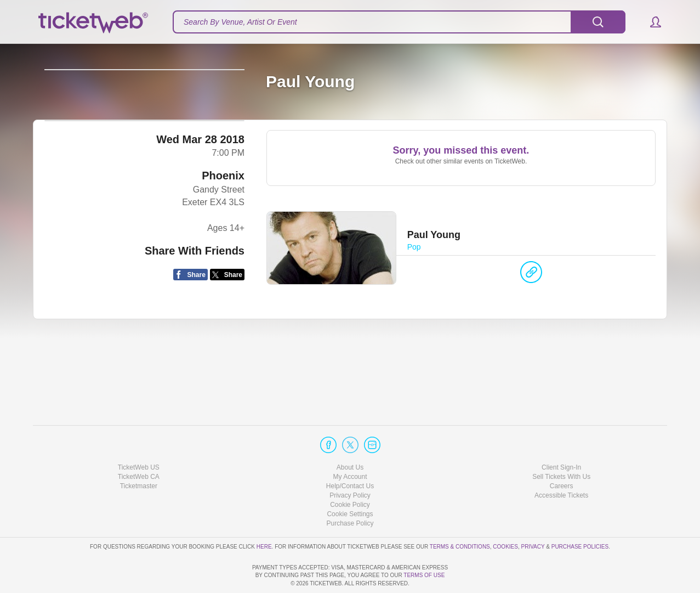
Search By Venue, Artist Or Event (240, 22)
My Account (350, 445)
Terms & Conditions (460, 515)
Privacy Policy (350, 464)
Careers (562, 455)
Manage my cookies (350, 483)
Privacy (533, 515)
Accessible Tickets (561, 464)
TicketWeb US (139, 436)
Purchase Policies (580, 515)
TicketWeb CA (139, 445)
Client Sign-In (561, 436)
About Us (350, 436)
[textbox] (399, 22)
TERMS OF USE (424, 575)
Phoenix (223, 257)
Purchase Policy (350, 492)
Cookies (505, 515)
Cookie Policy (350, 473)
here (264, 515)
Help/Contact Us (350, 455)
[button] (650, 22)
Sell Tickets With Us (561, 445)
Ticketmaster (139, 455)
